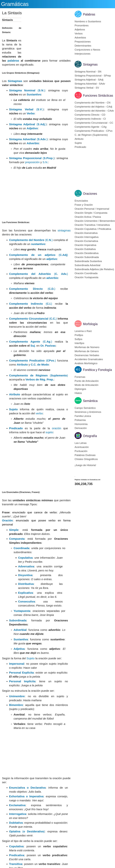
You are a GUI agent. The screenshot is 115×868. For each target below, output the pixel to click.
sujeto (49, 432)
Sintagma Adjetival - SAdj (89, 80)
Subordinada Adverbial (87, 265)
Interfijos (79, 343)
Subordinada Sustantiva (88, 261)
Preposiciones (83, 42)
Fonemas (80, 377)
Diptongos (80, 389)
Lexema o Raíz (83, 331)
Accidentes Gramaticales (89, 359)
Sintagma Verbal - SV (87, 88)
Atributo (22, 365)
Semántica (90, 401)
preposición (32, 162)
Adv (43, 139)
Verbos (79, 34)
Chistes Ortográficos (86, 459)
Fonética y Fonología (97, 370)
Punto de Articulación (87, 381)
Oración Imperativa (85, 245)
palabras (13, 61)
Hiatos (78, 393)
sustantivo (38, 244)
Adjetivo (32, 128)
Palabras (89, 14)
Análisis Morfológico (86, 363)
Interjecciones (82, 54)
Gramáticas (15, 4)
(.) (33, 360)
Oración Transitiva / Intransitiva (92, 225)
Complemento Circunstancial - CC (94, 123)
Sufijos (78, 339)
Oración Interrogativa (87, 237)
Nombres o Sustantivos (88, 21)
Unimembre (17, 696)
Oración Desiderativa (87, 253)
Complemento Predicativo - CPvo (94, 131)
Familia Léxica (83, 416)
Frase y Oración (84, 205)
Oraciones (90, 194)
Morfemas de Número (87, 347)
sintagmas (64, 230)
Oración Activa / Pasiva (88, 217)
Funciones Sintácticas (98, 96)
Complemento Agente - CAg (91, 127)
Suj (33, 346)
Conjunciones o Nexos (87, 50)
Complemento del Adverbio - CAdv (94, 111)
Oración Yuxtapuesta (86, 277)
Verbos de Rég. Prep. (40, 379)
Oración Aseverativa (86, 233)
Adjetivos (80, 29)
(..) (27, 90)
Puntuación (81, 451)
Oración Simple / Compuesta (91, 213)
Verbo (31, 113)
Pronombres (82, 25)
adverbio (52, 278)
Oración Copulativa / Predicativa (93, 229)
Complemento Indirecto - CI (90, 119)
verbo (39, 413)
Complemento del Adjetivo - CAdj (93, 107)
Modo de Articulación (86, 385)
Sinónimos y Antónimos (88, 412)
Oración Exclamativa (86, 241)
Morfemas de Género (87, 351)
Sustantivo (34, 94)
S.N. (45, 162)
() (39, 255)
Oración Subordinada (87, 257)
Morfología (90, 324)
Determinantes (83, 46)
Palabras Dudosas (85, 455)
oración (57, 428)
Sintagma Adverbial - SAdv (90, 84)
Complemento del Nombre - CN (93, 103)
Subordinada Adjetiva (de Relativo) (94, 269)
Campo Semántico (85, 408)
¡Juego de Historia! (85, 465)
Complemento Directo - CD (90, 115)
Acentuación (82, 447)
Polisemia (80, 420)
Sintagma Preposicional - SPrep (93, 76)
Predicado (16, 428)
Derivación (81, 428)
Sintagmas (15, 81)
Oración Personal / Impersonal (92, 209)
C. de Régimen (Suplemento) (91, 135)
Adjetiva (19, 649)
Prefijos (79, 335)
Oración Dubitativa (85, 249)
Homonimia (81, 424)
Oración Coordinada (86, 273)
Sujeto (13, 409)
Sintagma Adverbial (23, 139)
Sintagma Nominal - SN (88, 72)
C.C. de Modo (40, 365)
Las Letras (81, 443)
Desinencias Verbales (87, 355)
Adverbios (80, 38)
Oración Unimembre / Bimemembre (95, 221)
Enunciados (81, 201)
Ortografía (90, 436)
